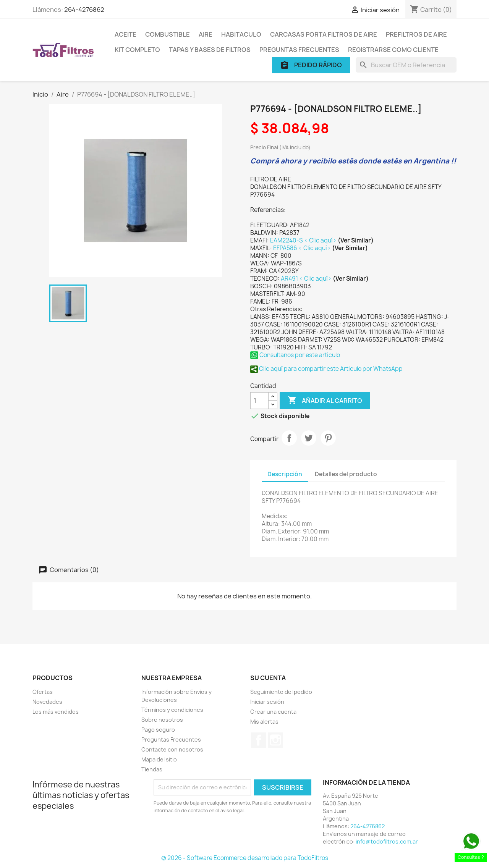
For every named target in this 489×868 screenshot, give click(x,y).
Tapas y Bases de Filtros (210, 50)
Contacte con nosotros (172, 749)
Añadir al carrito (325, 401)
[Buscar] (406, 65)
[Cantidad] (259, 401)
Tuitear (309, 438)
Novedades (47, 702)
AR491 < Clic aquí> (307, 279)
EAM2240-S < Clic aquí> (304, 240)
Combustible (168, 34)
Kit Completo (137, 50)
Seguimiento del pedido (281, 692)
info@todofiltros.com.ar (387, 841)
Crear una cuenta (273, 712)
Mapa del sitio (159, 759)
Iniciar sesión (267, 702)
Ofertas (43, 692)
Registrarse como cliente (393, 50)
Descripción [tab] (285, 474)
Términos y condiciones (172, 710)
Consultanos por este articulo (295, 355)
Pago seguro (158, 730)
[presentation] (217, 836)
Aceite (125, 34)
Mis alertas (264, 722)
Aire (206, 34)
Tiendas (152, 769)
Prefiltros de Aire (416, 34)
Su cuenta (268, 678)
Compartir (289, 438)
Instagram (275, 740)
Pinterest (328, 438)
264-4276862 (84, 10)
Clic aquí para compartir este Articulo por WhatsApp (326, 369)
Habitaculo (241, 34)
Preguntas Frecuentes (299, 50)
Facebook (259, 740)
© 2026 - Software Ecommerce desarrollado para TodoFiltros (245, 858)
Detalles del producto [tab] (346, 474)
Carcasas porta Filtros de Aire (324, 34)
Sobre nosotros (162, 720)
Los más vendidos (56, 712)
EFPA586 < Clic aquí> (303, 248)
